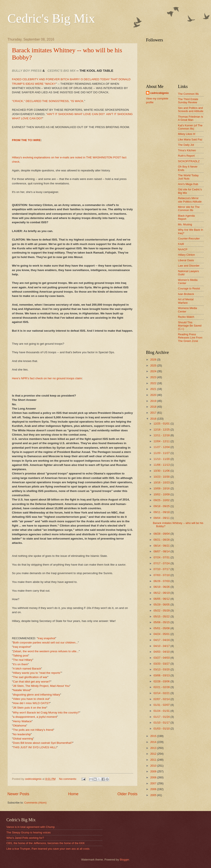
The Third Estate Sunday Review (188, 101)
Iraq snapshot (46, 638)
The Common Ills (188, 94)
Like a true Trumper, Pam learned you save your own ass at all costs (48, 849)
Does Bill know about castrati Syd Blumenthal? (43, 743)
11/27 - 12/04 (162, 447)
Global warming (23, 739)
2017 (154, 413)
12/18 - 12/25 (162, 430)
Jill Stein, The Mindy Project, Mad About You (41, 686)
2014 (154, 742)
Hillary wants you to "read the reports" (37, 673)
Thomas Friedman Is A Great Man (191, 118)
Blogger (124, 860)
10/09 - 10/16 (162, 488)
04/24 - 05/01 (162, 634)
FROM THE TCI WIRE (26, 140)
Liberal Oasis (186, 260)
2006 (154, 789)
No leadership (22, 734)
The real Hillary (23, 660)
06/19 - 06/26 (162, 587)
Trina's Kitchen (187, 150)
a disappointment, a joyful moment (35, 717)
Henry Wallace (22, 721)
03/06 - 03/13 (162, 675)
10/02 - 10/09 (162, 494)
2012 (154, 754)
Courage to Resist (189, 288)
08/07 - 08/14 (162, 551)
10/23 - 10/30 (162, 477)
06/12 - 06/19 (162, 593)
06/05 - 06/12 (162, 599)
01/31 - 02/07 (162, 705)
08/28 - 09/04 (162, 534)
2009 (154, 771)
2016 (154, 419)
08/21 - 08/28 (162, 540)
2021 (154, 389)
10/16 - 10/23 (162, 482)
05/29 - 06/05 (162, 605)
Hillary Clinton (186, 255)
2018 (154, 407)
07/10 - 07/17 (162, 569)
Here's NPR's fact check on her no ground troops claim (47, 378)
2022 (154, 383)
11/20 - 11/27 (162, 453)
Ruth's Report (186, 156)
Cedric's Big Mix (51, 18)
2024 (154, 371)
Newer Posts (18, 794)
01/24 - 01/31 (162, 711)
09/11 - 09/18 (162, 512)
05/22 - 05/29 (162, 611)
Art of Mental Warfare (186, 301)
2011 (154, 760)
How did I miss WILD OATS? (31, 703)
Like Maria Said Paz (190, 139)
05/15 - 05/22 (162, 616)
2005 (154, 795)
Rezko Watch (186, 317)
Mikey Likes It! (187, 134)
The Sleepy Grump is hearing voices (29, 832)
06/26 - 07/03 (162, 581)
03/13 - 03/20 (162, 669)
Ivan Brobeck (186, 294)
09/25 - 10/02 (162, 500)
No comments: (68, 779)
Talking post (21, 656)
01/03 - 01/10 (162, 729)
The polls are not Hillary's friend (33, 730)
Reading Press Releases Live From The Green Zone (190, 338)
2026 (154, 360)
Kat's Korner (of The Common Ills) (190, 127)
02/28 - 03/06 (162, 681)
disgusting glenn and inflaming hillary (37, 695)
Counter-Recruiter (189, 239)
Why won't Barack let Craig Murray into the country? (46, 713)
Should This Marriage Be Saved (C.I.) (190, 326)
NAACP (183, 249)
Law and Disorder (189, 266)
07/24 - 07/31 (162, 557)
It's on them (20, 664)
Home (73, 794)
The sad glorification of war (30, 677)
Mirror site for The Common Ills (189, 209)
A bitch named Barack (27, 669)
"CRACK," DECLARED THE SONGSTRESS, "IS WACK (48, 101)
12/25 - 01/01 (162, 424)
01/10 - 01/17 (162, 723)
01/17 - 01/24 (162, 717)
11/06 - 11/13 (162, 465)
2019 (154, 401)
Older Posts (127, 794)
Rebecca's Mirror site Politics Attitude (190, 200)
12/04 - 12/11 (162, 441)
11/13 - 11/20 (162, 459)
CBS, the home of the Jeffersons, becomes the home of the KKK (46, 843)
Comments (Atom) (35, 803)
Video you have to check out (31, 699)
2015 (154, 736)
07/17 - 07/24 (162, 563)
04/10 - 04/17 (162, 646)
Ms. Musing (185, 224)
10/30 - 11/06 (162, 471)
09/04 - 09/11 (162, 518)
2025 (154, 365)
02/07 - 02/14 (162, 699)
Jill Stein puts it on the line (30, 708)
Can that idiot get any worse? (32, 682)
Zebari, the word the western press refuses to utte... (46, 651)
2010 (154, 766)
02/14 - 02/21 (162, 693)
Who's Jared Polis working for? (25, 838)
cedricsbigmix (160, 93)
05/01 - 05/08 (162, 628)
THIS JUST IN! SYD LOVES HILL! (35, 747)
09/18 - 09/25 (162, 506)
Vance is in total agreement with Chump (31, 827)
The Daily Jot (186, 145)
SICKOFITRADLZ (189, 161)
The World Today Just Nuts (188, 177)
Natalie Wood (22, 690)
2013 (154, 748)
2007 (154, 783)
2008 (154, 777)
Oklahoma (20, 726)
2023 (154, 377)
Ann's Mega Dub (188, 184)
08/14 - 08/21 (162, 546)
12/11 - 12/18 (162, 435)
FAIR (181, 244)
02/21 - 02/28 (162, 687)
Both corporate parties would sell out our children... (45, 643)
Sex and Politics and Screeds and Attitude (191, 109)
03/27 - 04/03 (162, 658)
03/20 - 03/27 (162, 664)
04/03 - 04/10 (162, 652)
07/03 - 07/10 (162, 575)
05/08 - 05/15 (162, 622)
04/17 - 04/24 (162, 640)
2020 (154, 395)
